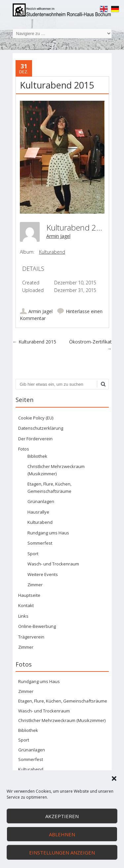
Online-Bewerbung (37, 626)
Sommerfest (40, 543)
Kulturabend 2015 (34, 342)
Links (23, 616)
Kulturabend (52, 252)
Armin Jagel (58, 236)
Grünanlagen (41, 501)
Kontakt (26, 605)
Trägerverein (31, 637)
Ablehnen (62, 834)
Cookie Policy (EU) (36, 418)
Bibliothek (37, 456)
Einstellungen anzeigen (62, 852)
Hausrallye (38, 512)
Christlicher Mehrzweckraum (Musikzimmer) (62, 720)
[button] (114, 778)
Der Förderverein (35, 439)
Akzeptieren (62, 816)
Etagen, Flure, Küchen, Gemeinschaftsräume (63, 701)
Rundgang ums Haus (48, 533)
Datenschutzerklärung (41, 428)
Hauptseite (29, 595)
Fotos (24, 449)
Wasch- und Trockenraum (53, 564)
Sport (33, 554)
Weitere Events (43, 574)
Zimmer (35, 585)
